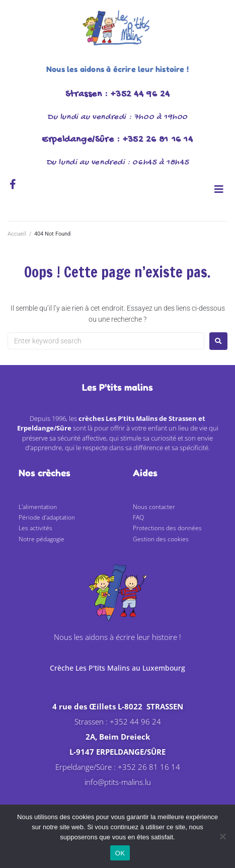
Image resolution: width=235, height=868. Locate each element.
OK (120, 853)
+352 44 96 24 (135, 721)
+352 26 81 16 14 (149, 767)
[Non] (222, 836)
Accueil (17, 234)
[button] (219, 189)
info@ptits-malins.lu (118, 782)
